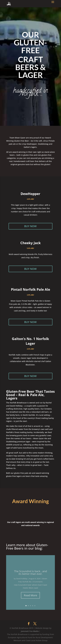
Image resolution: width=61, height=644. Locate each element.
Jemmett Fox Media (30, 631)
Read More (30, 597)
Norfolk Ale (27, 584)
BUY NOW (30, 226)
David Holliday (22, 581)
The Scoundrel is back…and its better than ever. (31, 575)
